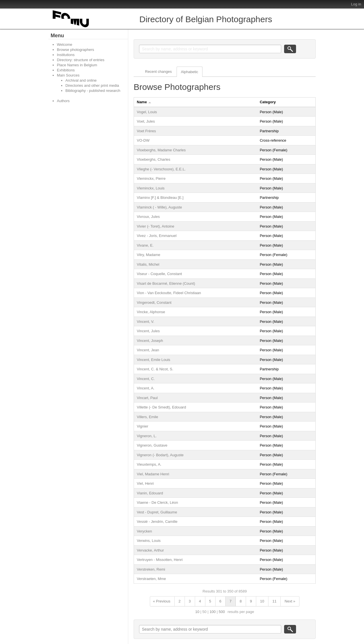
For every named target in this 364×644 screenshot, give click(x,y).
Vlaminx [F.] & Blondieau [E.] (160, 198)
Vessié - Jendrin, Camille (157, 522)
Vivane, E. (145, 245)
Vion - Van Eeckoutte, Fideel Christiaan (169, 293)
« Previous (162, 601)
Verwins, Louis (149, 541)
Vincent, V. (145, 322)
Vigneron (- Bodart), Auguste (160, 455)
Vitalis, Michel (148, 264)
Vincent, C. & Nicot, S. (155, 369)
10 (262, 601)
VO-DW (143, 140)
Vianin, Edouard (150, 493)
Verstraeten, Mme (151, 579)
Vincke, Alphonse (151, 312)
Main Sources (68, 75)
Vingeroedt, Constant (154, 303)
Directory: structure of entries (81, 60)
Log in (356, 4)
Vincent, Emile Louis (154, 360)
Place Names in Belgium (77, 65)
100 (213, 612)
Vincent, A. (146, 388)
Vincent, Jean (148, 350)
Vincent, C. (146, 379)
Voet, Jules (146, 121)
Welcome (65, 45)
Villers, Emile (147, 417)
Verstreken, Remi (151, 569)
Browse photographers (76, 50)
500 (222, 612)
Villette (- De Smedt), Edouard (161, 407)
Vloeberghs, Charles (154, 159)
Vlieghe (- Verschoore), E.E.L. (161, 169)
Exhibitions (66, 70)
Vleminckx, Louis (151, 188)
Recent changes (158, 72)
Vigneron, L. (147, 436)
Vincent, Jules (148, 331)
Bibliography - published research (93, 91)
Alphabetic (190, 72)
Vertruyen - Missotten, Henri (160, 560)
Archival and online (81, 80)
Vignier (142, 426)
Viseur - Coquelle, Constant (159, 274)
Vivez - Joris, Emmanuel (157, 236)
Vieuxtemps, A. (149, 464)
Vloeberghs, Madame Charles (161, 150)
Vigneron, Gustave (152, 445)
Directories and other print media (92, 85)
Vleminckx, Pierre (151, 178)
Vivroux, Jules (148, 217)
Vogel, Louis (147, 112)
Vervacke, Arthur (150, 550)
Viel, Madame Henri (153, 474)
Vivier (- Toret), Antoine (156, 226)
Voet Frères (146, 131)
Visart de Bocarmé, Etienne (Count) (166, 283)
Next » (290, 601)
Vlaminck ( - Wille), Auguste (159, 207)
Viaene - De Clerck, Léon (157, 502)
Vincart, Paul (147, 398)
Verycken (144, 531)
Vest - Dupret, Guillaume (157, 512)
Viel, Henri (145, 483)
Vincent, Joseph (150, 341)
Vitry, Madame (149, 255)
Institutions (66, 55)
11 (274, 601)
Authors (63, 101)
